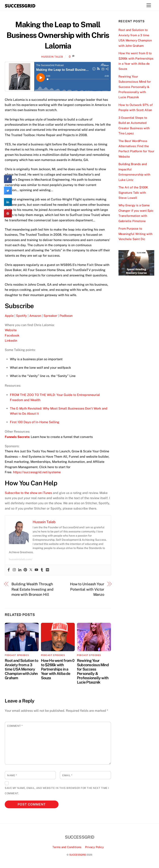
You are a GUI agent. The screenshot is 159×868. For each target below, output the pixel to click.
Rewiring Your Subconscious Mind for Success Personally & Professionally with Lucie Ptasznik (93, 671)
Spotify (21, 316)
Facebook (12, 335)
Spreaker (50, 316)
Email (67, 775)
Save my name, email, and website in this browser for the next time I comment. (57, 791)
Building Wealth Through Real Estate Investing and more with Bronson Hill (32, 589)
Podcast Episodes (17, 655)
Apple (9, 316)
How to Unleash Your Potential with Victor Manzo (87, 589)
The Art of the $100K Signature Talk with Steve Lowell (133, 193)
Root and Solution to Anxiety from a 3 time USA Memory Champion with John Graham (21, 669)
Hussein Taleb (52, 57)
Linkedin (11, 341)
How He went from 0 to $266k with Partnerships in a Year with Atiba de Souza (58, 669)
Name (12, 775)
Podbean (66, 316)
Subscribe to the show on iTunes (28, 493)
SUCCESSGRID (78, 855)
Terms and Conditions (67, 847)
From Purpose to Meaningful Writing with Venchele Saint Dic (135, 234)
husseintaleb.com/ (21, 559)
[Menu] (149, 5)
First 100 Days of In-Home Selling (35, 422)
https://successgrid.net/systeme (37, 472)
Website (11, 330)
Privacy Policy (94, 847)
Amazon (35, 316)
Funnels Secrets (17, 437)
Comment (15, 726)
